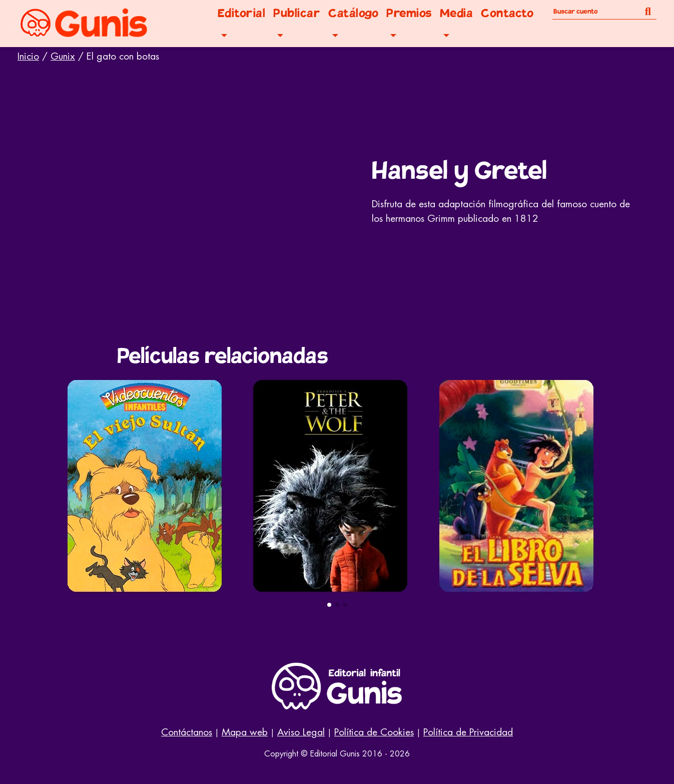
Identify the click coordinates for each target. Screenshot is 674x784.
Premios (409, 13)
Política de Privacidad (468, 732)
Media (457, 13)
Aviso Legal (301, 732)
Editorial (242, 13)
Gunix (63, 56)
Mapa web (245, 732)
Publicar (297, 13)
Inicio (28, 56)
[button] (329, 605)
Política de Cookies (374, 732)
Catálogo (353, 13)
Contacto (507, 13)
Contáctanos (187, 732)
